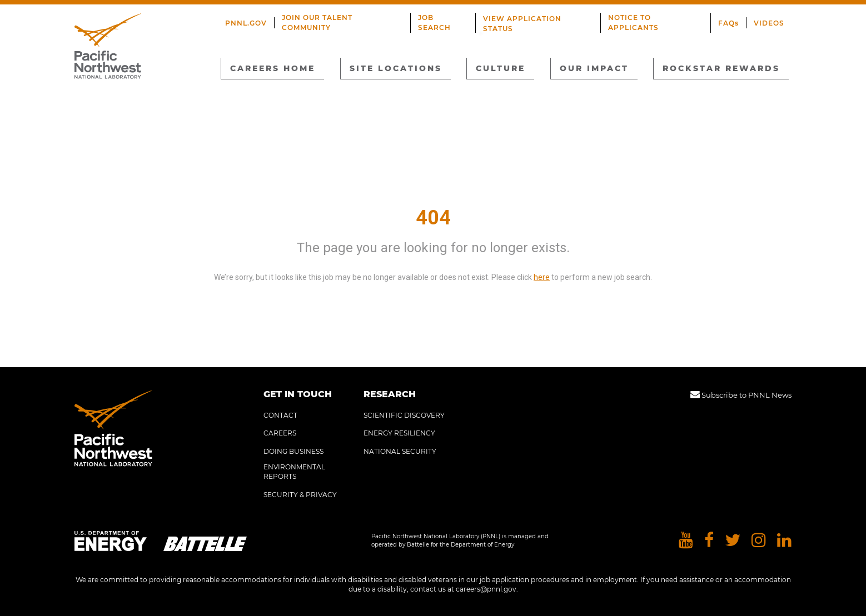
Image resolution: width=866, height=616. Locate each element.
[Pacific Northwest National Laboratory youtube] (686, 541)
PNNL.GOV (246, 23)
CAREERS (280, 433)
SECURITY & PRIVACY (300, 495)
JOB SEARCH (434, 22)
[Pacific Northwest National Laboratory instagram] (759, 541)
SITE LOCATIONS (396, 68)
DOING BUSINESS (293, 451)
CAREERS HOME (273, 68)
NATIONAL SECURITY (400, 451)
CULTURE (501, 68)
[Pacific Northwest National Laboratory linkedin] (784, 541)
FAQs (728, 23)
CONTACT (280, 415)
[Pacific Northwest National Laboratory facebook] (709, 541)
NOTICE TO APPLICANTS (633, 22)
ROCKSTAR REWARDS (721, 68)
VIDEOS (769, 23)
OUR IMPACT (594, 68)
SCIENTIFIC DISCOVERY (404, 415)
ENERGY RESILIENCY (399, 433)
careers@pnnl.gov (486, 589)
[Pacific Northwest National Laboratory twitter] (733, 541)
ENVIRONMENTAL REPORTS (294, 472)
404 (433, 218)
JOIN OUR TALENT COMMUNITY (317, 22)
